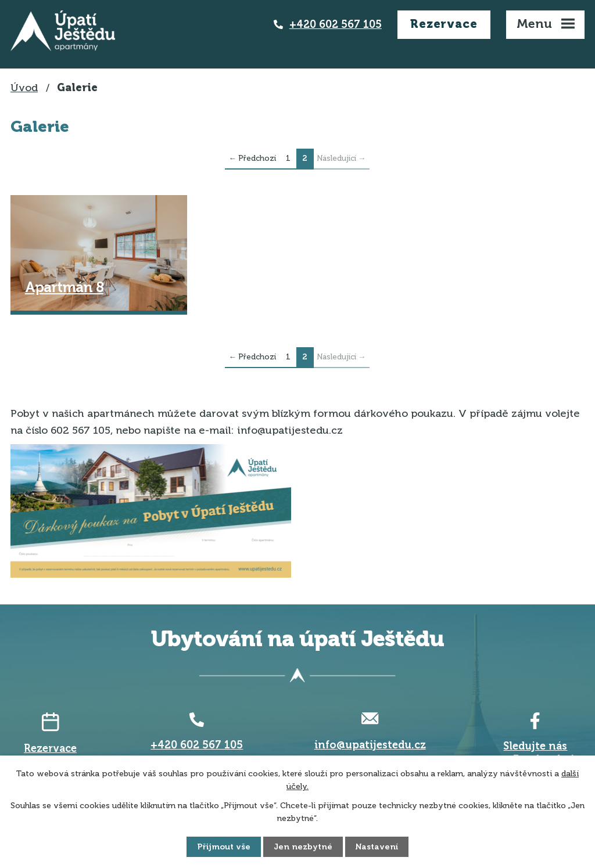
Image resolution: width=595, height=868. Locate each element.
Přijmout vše (224, 847)
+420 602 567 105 (336, 24)
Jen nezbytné (303, 847)
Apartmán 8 (64, 287)
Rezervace (444, 24)
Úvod (24, 88)
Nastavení (377, 847)
